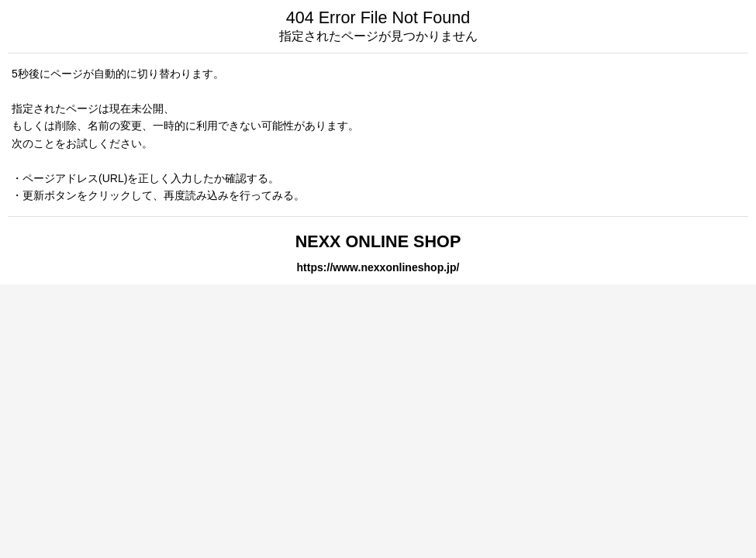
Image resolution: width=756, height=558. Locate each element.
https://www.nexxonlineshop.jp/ (378, 267)
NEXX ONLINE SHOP (378, 241)
